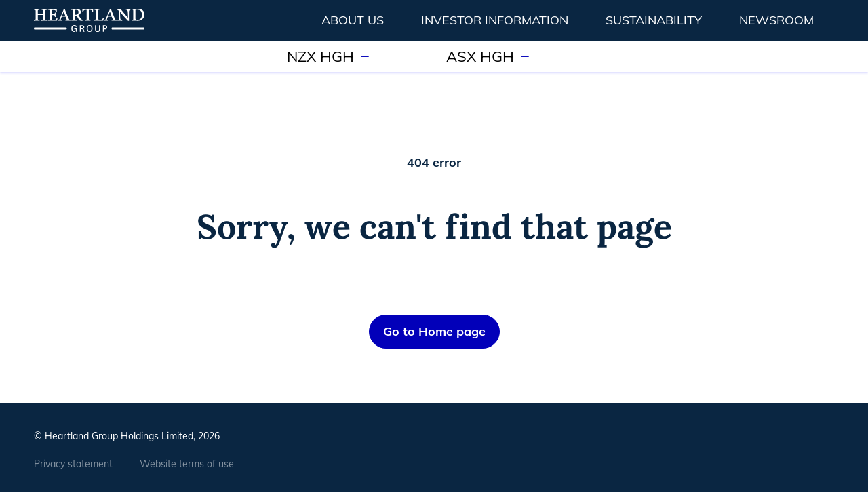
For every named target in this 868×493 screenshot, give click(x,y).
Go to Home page (434, 331)
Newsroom (776, 20)
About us (353, 20)
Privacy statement (73, 464)
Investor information (495, 20)
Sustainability (654, 20)
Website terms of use (187, 464)
